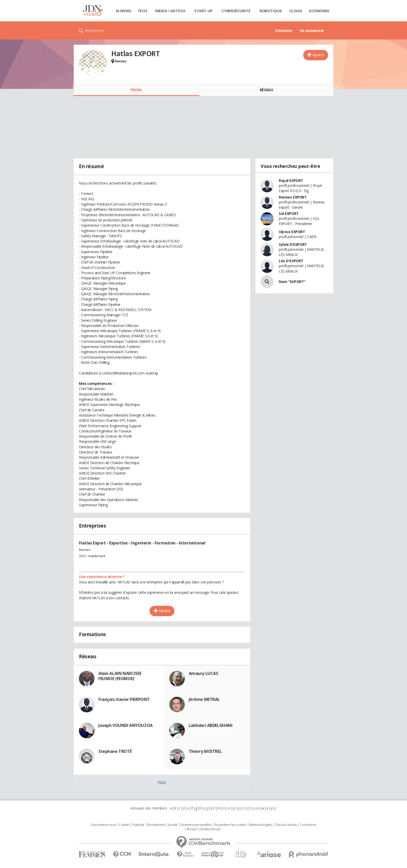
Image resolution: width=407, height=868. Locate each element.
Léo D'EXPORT (291, 261)
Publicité (138, 825)
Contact (124, 825)
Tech (142, 11)
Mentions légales (261, 825)
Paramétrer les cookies (230, 825)
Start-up (203, 11)
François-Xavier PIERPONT (124, 699)
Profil (136, 90)
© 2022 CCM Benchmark (204, 829)
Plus (162, 782)
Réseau (266, 90)
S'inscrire (284, 30)
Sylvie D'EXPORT (293, 244)
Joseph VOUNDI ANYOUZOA (126, 725)
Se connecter (312, 30)
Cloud (296, 11)
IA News (124, 11)
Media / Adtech (170, 11)
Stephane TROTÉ (115, 751)
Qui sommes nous (103, 825)
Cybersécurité (236, 11)
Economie (319, 11)
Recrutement (156, 825)
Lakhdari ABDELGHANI (211, 725)
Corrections (308, 825)
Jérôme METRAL (204, 699)
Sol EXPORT (289, 213)
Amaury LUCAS (203, 673)
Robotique (271, 11)
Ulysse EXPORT (292, 232)
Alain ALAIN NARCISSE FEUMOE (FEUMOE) (120, 676)
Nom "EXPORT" (292, 282)
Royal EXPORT (291, 180)
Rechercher (95, 30)
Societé (173, 825)
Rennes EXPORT (293, 197)
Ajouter (318, 55)
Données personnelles (196, 825)
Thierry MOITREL (205, 751)
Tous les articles (286, 825)
